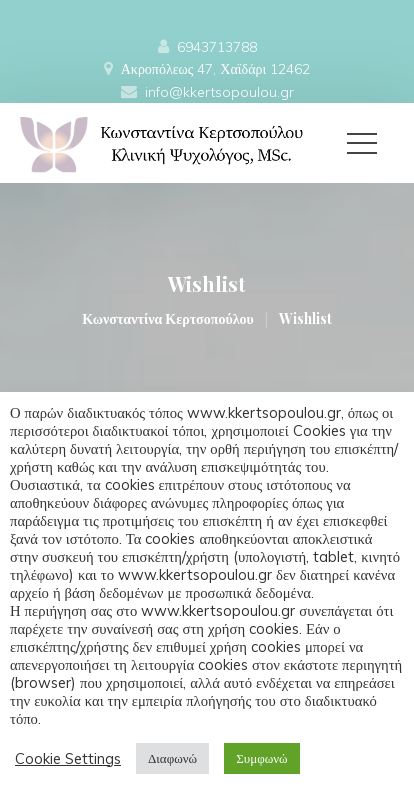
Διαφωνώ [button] (172, 758)
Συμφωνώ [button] (261, 758)
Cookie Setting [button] (68, 759)
